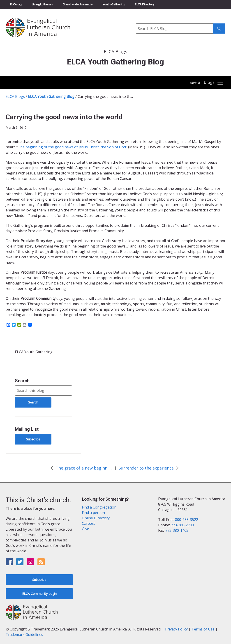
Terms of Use (203, 629)
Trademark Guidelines (24, 635)
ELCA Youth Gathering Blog (51, 96)
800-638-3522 (187, 520)
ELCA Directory (145, 4)
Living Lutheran (42, 4)
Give (85, 529)
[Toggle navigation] (206, 83)
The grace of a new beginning (84, 468)
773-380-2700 (182, 525)
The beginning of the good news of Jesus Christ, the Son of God (72, 147)
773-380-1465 (177, 530)
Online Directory (96, 518)
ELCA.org (16, 4)
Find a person (93, 513)
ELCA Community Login (39, 594)
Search (22, 381)
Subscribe (33, 439)
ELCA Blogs (15, 96)
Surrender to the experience (146, 468)
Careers (89, 523)
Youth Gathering (114, 4)
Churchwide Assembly (78, 4)
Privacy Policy (176, 629)
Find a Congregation (99, 507)
